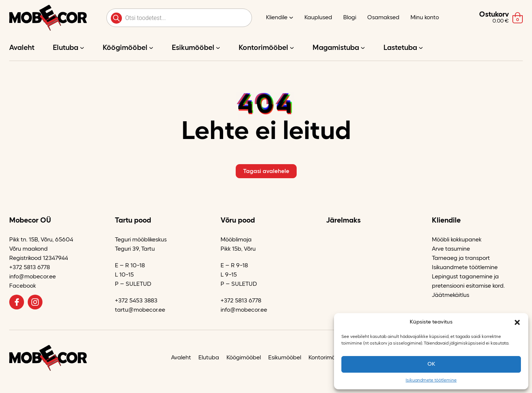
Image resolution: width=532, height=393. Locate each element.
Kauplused (318, 18)
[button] (517, 322)
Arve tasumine (451, 249)
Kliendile (277, 18)
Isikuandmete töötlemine (431, 380)
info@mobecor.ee (33, 277)
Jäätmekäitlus (451, 295)
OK (431, 364)
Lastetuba (400, 48)
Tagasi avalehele (266, 172)
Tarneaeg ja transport (461, 258)
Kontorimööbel (263, 48)
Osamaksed (383, 18)
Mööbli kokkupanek (457, 240)
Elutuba (66, 48)
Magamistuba (336, 48)
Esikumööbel (193, 48)
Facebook (23, 286)
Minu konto (425, 18)
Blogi (350, 18)
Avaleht (22, 48)
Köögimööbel (125, 48)
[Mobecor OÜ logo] (48, 18)
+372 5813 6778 (30, 268)
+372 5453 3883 (136, 301)
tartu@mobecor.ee (140, 310)
